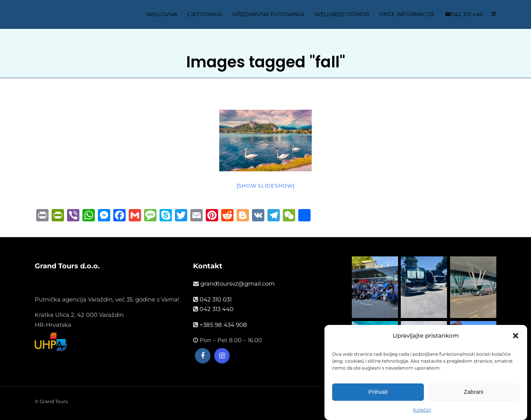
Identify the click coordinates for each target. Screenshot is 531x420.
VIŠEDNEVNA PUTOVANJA (268, 14)
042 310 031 (216, 299)
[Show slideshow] (266, 186)
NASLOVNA (162, 14)
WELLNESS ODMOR (342, 14)
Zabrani (474, 392)
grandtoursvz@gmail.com (238, 284)
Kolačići (422, 410)
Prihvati (378, 392)
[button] (516, 336)
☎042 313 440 (464, 14)
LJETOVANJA (205, 14)
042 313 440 (217, 309)
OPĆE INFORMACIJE (407, 14)
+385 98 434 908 (223, 325)
